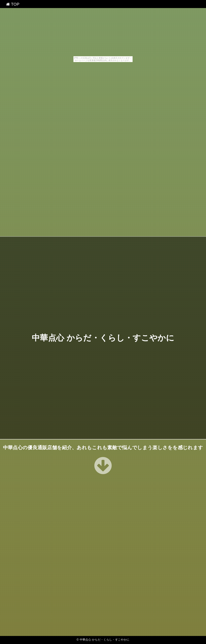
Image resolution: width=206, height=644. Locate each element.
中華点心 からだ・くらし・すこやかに (103, 338)
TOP (13, 4)
